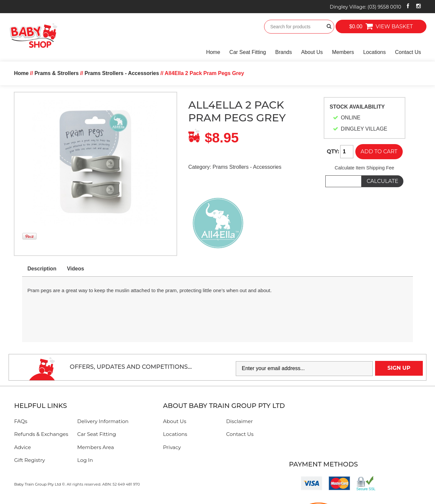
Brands (284, 52)
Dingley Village (365, 7)
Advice (23, 447)
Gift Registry (30, 460)
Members (343, 52)
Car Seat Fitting (248, 52)
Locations (375, 52)
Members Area (96, 447)
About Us (312, 52)
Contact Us (408, 52)
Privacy (172, 447)
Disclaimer (240, 421)
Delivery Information (103, 421)
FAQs (21, 421)
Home (213, 52)
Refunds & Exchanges (41, 434)
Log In (85, 460)
